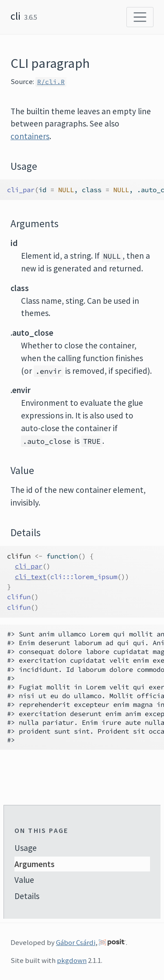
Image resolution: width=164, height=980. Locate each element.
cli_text (31, 577)
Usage (26, 848)
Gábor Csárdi (76, 942)
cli (16, 16)
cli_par (29, 566)
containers (30, 136)
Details (27, 896)
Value (24, 880)
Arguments (35, 864)
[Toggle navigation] (140, 17)
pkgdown (72, 960)
